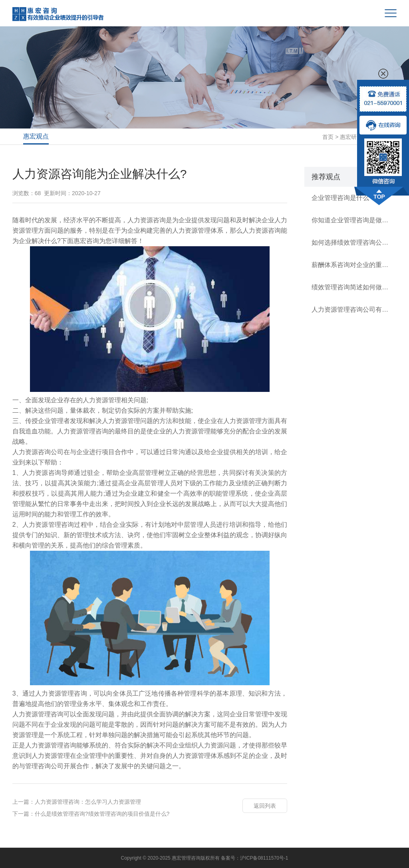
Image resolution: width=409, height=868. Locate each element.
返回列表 (265, 806)
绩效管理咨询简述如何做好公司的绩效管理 (350, 287)
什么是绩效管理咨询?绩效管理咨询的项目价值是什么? (102, 814)
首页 (328, 137)
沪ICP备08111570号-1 (264, 858)
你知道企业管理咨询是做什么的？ (350, 220)
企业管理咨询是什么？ (343, 198)
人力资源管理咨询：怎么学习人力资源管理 (88, 802)
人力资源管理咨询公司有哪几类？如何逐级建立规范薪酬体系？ (350, 309)
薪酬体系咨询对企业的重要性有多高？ (350, 265)
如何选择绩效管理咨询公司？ (350, 242)
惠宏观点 (36, 136)
